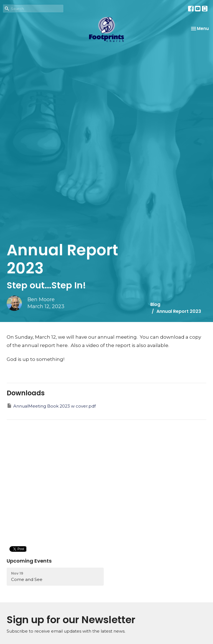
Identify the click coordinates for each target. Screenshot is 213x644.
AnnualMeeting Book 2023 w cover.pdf (51, 406)
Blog (155, 304)
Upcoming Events (29, 561)
